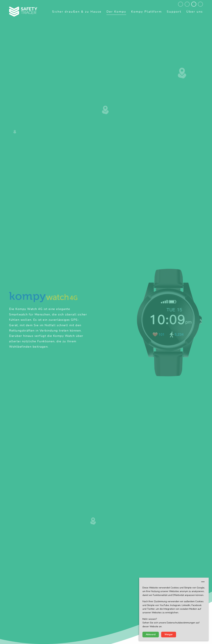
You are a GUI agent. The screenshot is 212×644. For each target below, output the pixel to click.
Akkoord (151, 634)
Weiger (169, 634)
